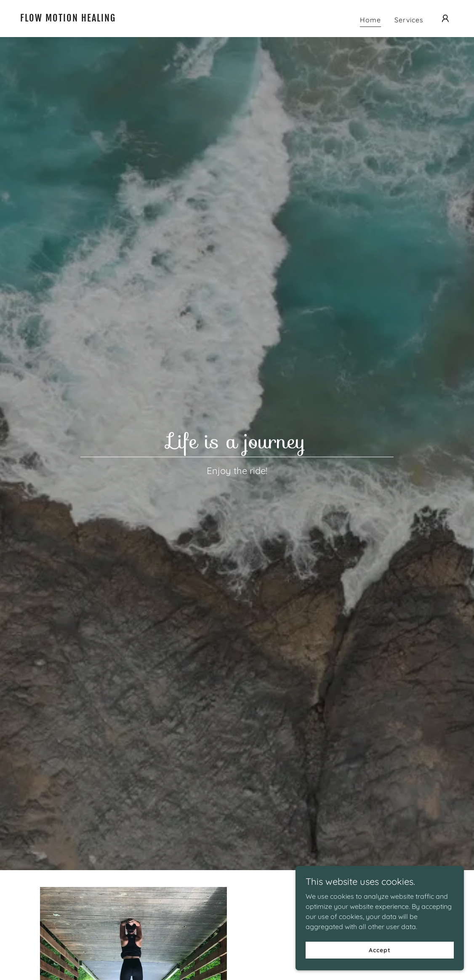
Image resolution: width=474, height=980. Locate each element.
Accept (379, 950)
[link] (81, 19)
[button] (445, 19)
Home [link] (370, 20)
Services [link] (409, 20)
